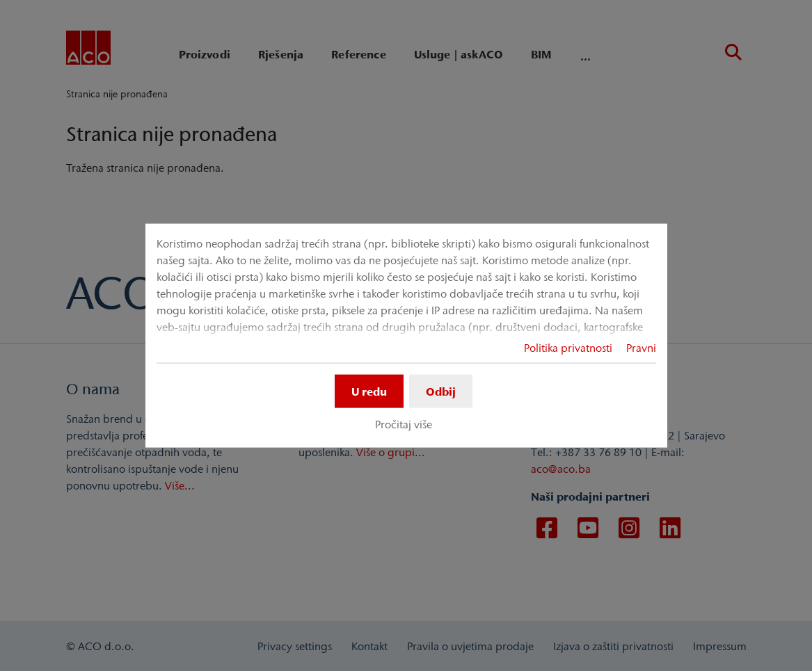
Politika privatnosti (568, 347)
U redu (369, 391)
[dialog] (406, 335)
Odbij (441, 391)
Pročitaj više (404, 424)
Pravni (641, 347)
